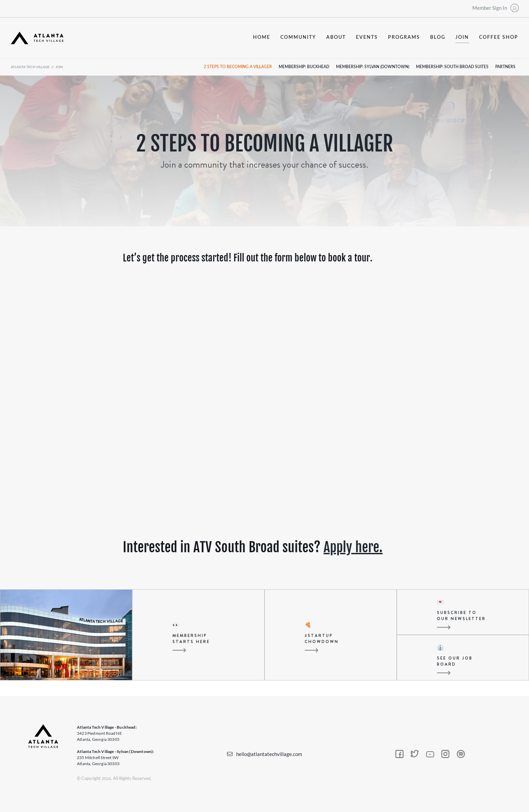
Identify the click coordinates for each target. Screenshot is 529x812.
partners (505, 67)
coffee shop (499, 37)
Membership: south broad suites (452, 67)
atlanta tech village (30, 67)
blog (438, 37)
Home (262, 37)
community (298, 37)
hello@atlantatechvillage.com (269, 754)
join (462, 37)
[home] (37, 38)
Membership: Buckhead (304, 67)
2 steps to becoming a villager (238, 67)
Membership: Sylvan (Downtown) (373, 67)
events (367, 37)
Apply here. (353, 547)
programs (404, 37)
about (336, 37)
